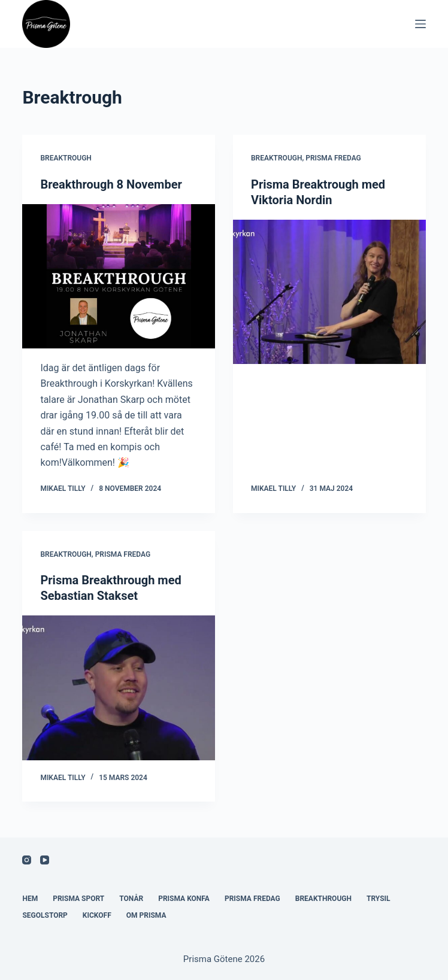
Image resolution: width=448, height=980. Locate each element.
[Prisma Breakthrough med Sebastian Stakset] (119, 688)
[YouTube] (45, 860)
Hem (30, 899)
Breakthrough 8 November (111, 184)
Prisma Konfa (184, 899)
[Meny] (420, 24)
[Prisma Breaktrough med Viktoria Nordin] (329, 292)
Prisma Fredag (333, 158)
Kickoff (97, 915)
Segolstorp (45, 915)
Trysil (379, 899)
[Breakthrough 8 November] (119, 276)
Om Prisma (146, 915)
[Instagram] (27, 860)
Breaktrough (66, 158)
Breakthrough (323, 899)
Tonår (131, 899)
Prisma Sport (78, 899)
